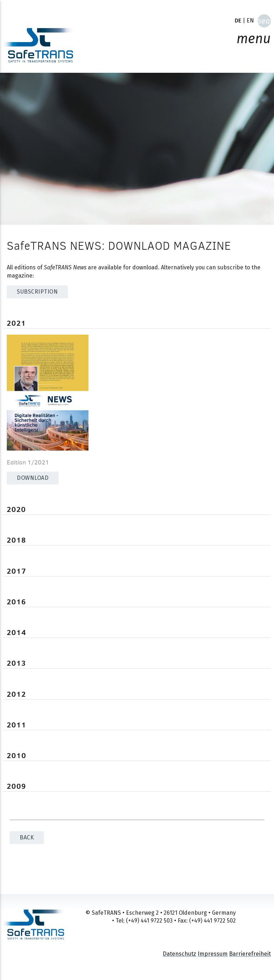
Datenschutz (179, 954)
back (27, 837)
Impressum (213, 954)
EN (250, 21)
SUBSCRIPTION (37, 292)
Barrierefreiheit (250, 954)
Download (33, 478)
